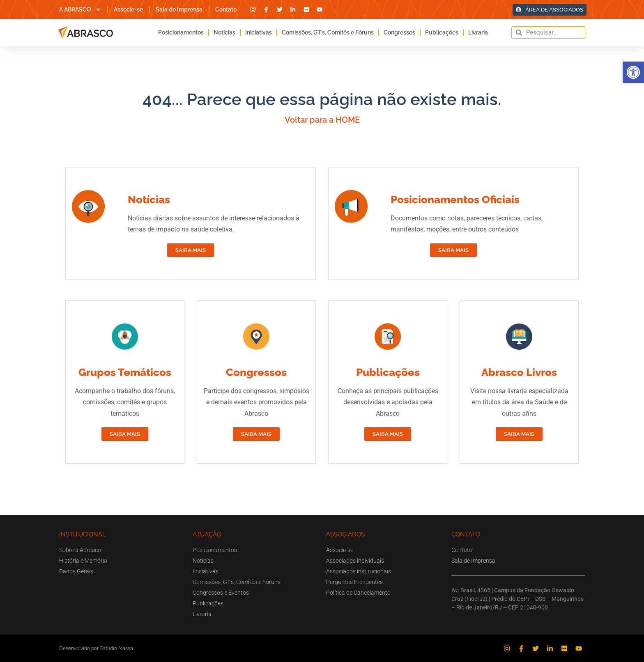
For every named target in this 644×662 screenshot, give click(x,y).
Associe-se (128, 9)
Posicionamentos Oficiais (455, 199)
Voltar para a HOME (322, 120)
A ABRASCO (80, 9)
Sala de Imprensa (179, 9)
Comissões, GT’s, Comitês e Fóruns (328, 32)
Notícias (224, 32)
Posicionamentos (181, 32)
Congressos (399, 32)
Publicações (442, 32)
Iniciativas (259, 32)
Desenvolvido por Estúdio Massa (96, 648)
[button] (633, 72)
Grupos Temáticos (125, 372)
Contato (226, 9)
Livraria (478, 32)
